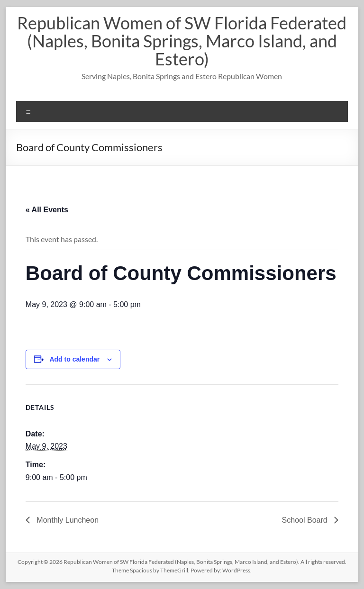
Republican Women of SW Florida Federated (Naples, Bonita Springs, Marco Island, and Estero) (182, 41)
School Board (306, 520)
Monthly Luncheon (67, 520)
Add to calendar (74, 359)
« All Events (47, 210)
